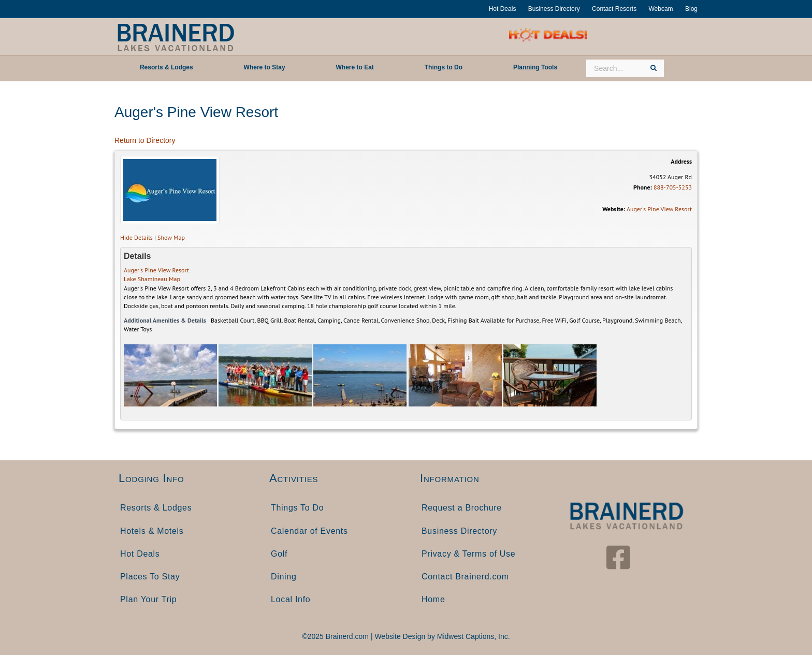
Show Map (171, 237)
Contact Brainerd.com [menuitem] (465, 577)
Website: (614, 209)
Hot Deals (503, 9)
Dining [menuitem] (284, 577)
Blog (691, 9)
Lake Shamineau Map (152, 279)
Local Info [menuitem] (291, 599)
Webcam (661, 9)
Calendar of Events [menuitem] (309, 531)
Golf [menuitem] (279, 554)
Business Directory (554, 9)
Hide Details (136, 237)
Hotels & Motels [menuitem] (152, 531)
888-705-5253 (673, 187)
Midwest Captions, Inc (473, 636)
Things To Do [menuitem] (297, 508)
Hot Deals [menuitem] (140, 554)
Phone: (643, 187)
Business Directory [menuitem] (459, 531)
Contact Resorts (614, 9)
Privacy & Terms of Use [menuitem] (468, 554)
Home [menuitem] (433, 599)
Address (681, 161)
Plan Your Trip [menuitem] (148, 599)
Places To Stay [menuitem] (150, 577)
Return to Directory (145, 140)
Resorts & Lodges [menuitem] (156, 508)
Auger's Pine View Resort (659, 209)
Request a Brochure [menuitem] (462, 508)
